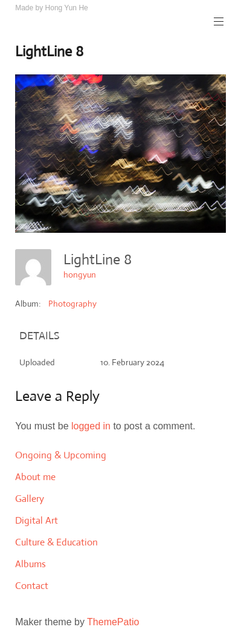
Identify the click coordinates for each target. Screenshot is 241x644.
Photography (72, 304)
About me (35, 477)
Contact (32, 586)
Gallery (30, 499)
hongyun (80, 275)
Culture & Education (56, 542)
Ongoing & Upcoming (61, 455)
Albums (31, 564)
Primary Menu (217, 21)
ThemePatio (113, 622)
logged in (91, 426)
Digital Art (37, 520)
